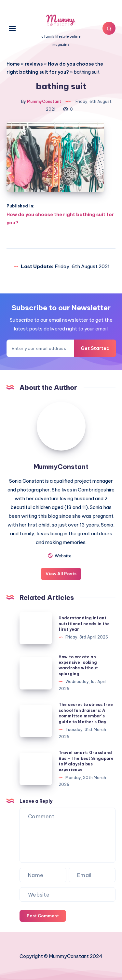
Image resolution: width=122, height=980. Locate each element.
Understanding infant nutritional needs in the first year (84, 624)
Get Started (95, 348)
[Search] (109, 28)
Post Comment (43, 916)
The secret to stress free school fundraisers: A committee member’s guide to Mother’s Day (86, 713)
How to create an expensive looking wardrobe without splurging (78, 665)
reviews (34, 64)
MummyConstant (61, 467)
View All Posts (61, 574)
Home (13, 64)
